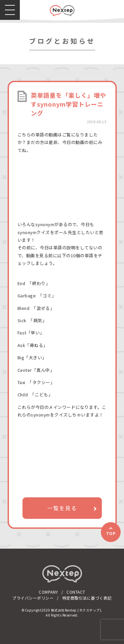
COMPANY (48, 592)
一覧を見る (62, 508)
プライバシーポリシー (33, 598)
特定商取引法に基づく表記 (87, 598)
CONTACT (76, 592)
